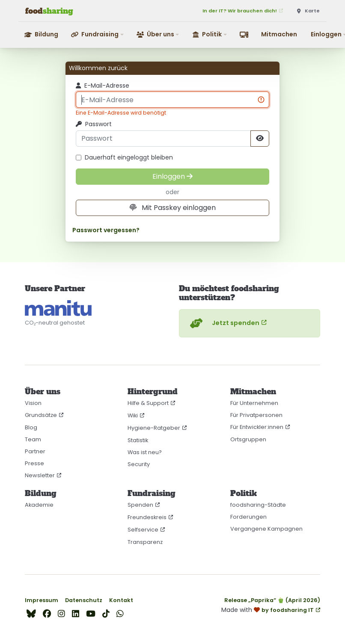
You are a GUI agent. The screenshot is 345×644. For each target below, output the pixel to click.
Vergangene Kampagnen (266, 529)
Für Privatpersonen (256, 415)
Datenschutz (84, 600)
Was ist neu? (145, 452)
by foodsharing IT (288, 610)
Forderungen (248, 517)
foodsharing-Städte (258, 505)
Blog (31, 427)
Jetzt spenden (224, 323)
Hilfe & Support (148, 403)
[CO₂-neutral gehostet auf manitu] (58, 308)
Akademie (39, 505)
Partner (35, 451)
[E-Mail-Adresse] (172, 100)
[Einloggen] (172, 177)
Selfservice (143, 530)
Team (33, 439)
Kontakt (121, 600)
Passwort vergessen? (106, 230)
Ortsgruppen (248, 439)
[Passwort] (163, 139)
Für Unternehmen (254, 403)
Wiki (133, 415)
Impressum (42, 600)
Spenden (140, 505)
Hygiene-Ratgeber (154, 428)
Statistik (138, 440)
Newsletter (40, 475)
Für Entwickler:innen (257, 427)
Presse (34, 463)
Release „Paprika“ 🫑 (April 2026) (272, 600)
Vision (33, 403)
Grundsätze (41, 415)
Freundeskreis (147, 517)
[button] (98, 34)
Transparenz (145, 542)
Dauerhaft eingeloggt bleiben (124, 158)
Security (139, 464)
